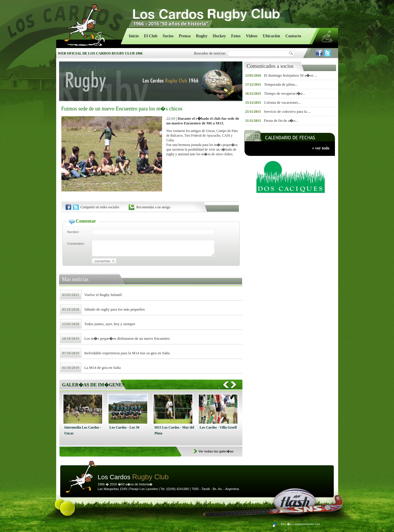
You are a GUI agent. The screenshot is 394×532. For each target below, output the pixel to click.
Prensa (185, 36)
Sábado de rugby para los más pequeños (115, 309)
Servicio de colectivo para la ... (287, 111)
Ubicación (271, 36)
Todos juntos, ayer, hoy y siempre (110, 324)
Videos (252, 36)
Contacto (293, 36)
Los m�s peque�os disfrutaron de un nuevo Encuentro (127, 338)
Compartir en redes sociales (100, 207)
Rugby (202, 36)
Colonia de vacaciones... (282, 102)
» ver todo (321, 148)
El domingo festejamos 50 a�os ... (291, 75)
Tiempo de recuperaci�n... (285, 93)
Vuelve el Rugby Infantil (103, 295)
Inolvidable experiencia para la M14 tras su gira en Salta (127, 353)
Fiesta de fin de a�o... (281, 120)
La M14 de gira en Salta (103, 368)
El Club (151, 36)
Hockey (219, 36)
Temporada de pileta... (281, 84)
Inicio (134, 36)
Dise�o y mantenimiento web (301, 524)
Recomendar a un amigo (153, 207)
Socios (168, 36)
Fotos (236, 36)
